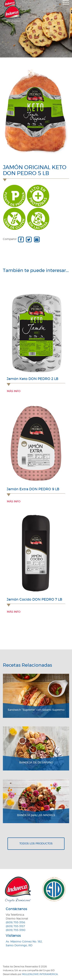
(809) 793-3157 (15, 926)
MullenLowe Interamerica (40, 974)
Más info (14, 391)
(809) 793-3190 (16, 930)
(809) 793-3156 (15, 923)
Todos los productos (36, 844)
